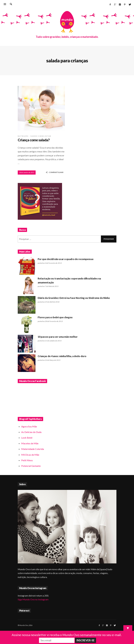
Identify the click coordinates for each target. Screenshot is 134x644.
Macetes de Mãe (30, 443)
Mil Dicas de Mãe (30, 455)
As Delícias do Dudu (31, 432)
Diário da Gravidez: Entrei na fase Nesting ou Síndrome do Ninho (74, 298)
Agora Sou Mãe (29, 426)
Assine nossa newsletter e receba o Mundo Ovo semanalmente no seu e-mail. (67, 635)
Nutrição (23, 136)
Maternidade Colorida (33, 449)
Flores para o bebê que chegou (55, 317)
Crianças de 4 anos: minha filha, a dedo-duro (62, 356)
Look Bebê (27, 438)
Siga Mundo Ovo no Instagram (33, 599)
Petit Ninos (27, 460)
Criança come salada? (34, 140)
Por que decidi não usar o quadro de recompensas (66, 259)
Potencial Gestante (31, 466)
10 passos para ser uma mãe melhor (58, 337)
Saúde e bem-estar (41, 136)
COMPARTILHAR (54, 172)
